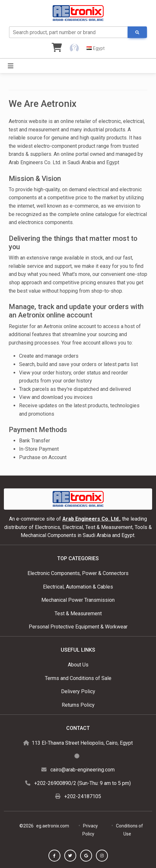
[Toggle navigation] (11, 66)
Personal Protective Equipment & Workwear (78, 627)
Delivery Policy (78, 691)
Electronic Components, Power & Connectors (78, 573)
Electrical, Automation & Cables (78, 587)
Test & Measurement (78, 613)
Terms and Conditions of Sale (78, 678)
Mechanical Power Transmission (78, 600)
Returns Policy (78, 705)
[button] (74, 48)
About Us (78, 665)
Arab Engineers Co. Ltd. (91, 519)
